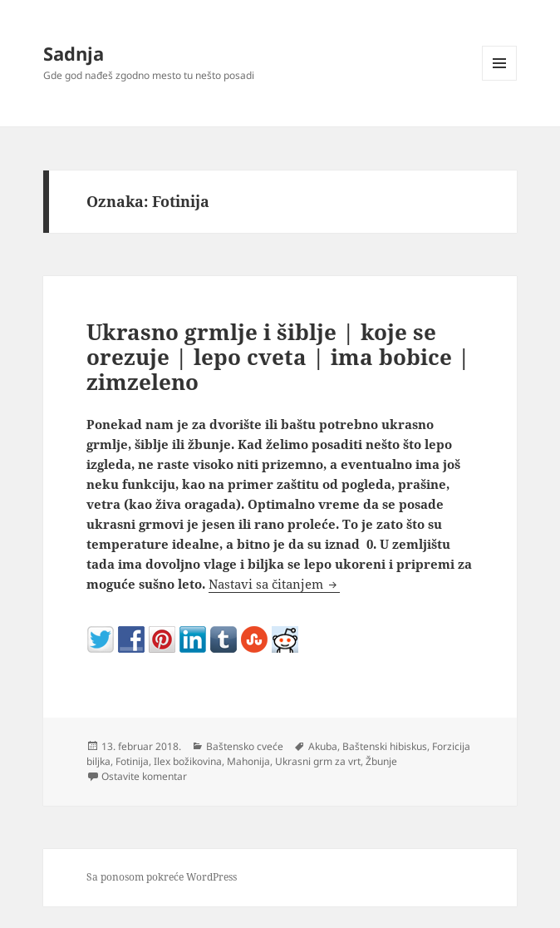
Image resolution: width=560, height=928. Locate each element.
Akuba (323, 746)
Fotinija (132, 761)
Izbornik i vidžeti (500, 80)
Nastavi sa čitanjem (274, 584)
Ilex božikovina (188, 761)
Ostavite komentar (144, 776)
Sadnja (74, 53)
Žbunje (381, 761)
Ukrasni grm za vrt (318, 761)
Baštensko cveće (245, 746)
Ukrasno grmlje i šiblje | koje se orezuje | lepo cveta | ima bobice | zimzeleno (278, 357)
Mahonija (248, 761)
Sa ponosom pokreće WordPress (162, 877)
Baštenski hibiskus (385, 746)
